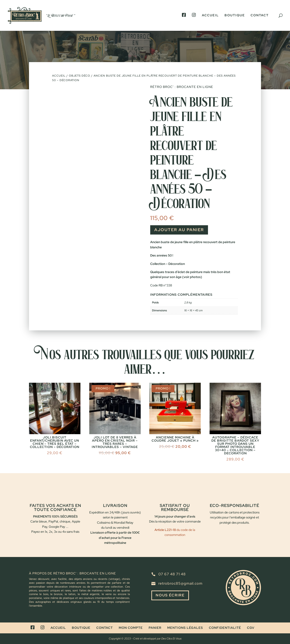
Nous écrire (170, 595)
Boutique (235, 15)
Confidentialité (225, 628)
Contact (260, 15)
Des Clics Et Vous (171, 639)
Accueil (210, 15)
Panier (155, 628)
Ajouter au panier (179, 230)
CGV (251, 628)
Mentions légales (185, 628)
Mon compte (131, 628)
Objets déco (80, 76)
